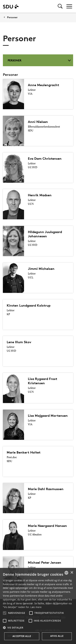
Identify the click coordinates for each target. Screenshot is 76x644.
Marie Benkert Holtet (24, 452)
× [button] (72, 573)
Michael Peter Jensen (45, 562)
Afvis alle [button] (57, 636)
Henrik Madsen (40, 195)
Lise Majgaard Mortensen (48, 415)
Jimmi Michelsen (41, 269)
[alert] (38, 606)
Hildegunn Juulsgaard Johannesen (45, 234)
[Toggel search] (60, 6)
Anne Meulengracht (43, 85)
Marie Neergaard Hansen (47, 526)
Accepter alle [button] (22, 636)
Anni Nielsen (38, 122)
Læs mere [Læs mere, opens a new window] (36, 607)
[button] (5, 613)
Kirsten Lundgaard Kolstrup (29, 305)
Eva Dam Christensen (45, 158)
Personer (12, 17)
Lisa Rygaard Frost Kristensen (43, 381)
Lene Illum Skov (19, 342)
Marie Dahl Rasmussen (46, 489)
